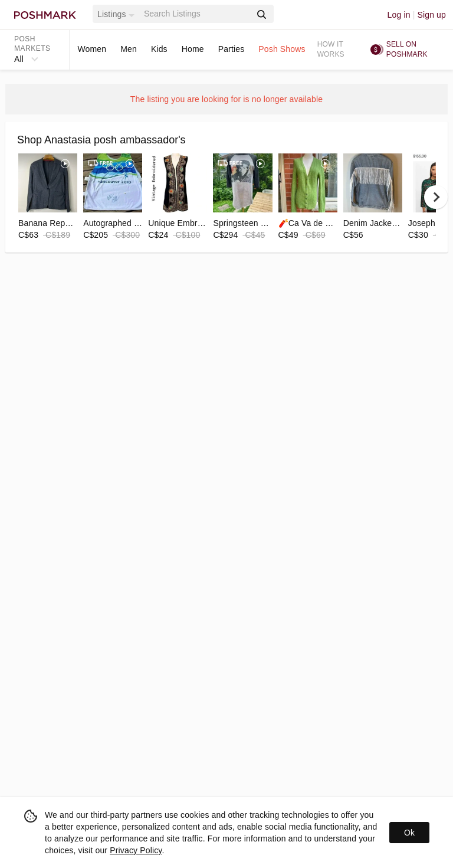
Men (129, 49)
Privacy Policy (136, 850)
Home (193, 49)
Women (92, 49)
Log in (399, 15)
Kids (159, 49)
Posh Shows (282, 49)
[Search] (196, 14)
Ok (409, 833)
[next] (436, 197)
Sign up (431, 15)
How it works (331, 49)
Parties (232, 49)
